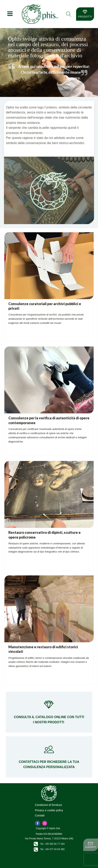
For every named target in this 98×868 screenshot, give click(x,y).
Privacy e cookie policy (49, 810)
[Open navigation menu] (10, 14)
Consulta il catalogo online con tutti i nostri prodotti (49, 720)
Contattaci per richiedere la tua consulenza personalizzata (49, 764)
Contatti (40, 815)
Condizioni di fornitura (48, 805)
